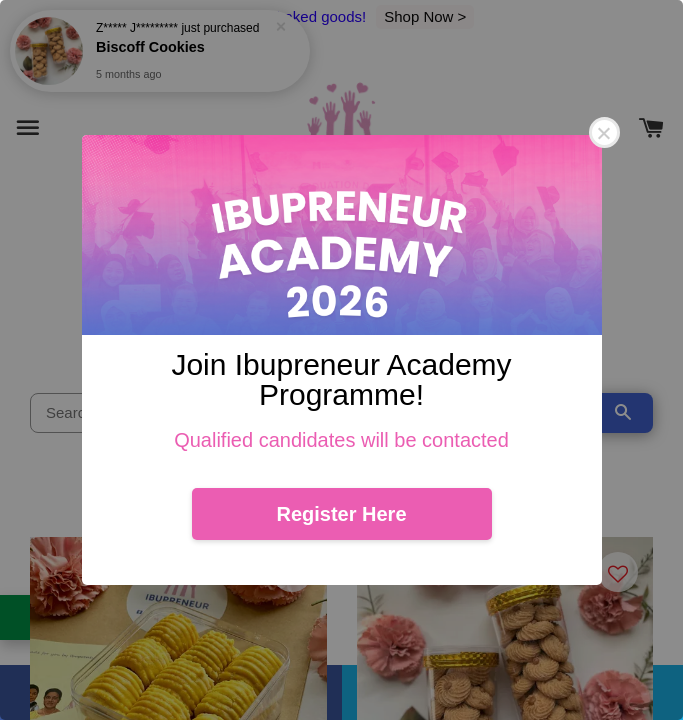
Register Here (341, 514)
